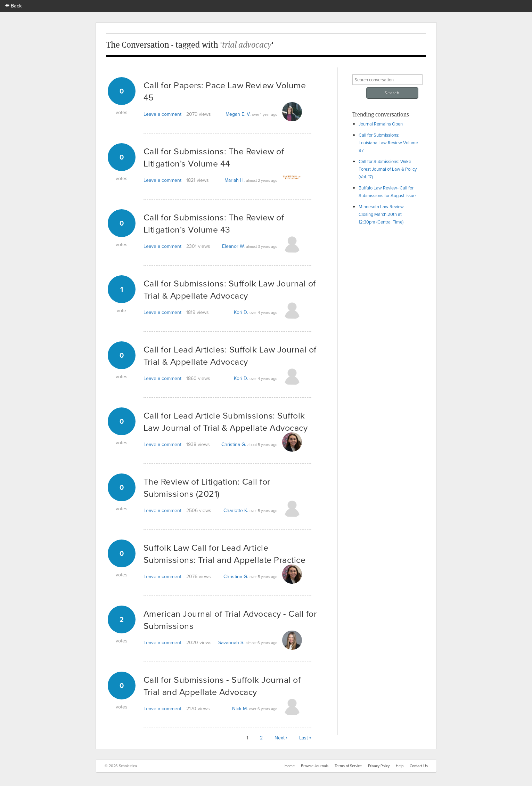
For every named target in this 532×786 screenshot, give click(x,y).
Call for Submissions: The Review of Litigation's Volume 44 (214, 157)
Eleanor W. (233, 246)
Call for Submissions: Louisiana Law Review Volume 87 (388, 143)
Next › (281, 738)
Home (290, 766)
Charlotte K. (236, 510)
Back (14, 5)
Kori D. (241, 312)
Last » (305, 738)
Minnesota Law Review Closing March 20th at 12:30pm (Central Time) (381, 214)
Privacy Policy (379, 766)
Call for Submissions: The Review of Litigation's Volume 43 (214, 223)
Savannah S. (231, 642)
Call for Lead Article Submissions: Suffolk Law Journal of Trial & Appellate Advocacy (226, 421)
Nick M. (240, 708)
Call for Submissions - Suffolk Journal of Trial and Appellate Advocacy (222, 686)
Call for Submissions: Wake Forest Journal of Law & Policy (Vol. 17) (388, 169)
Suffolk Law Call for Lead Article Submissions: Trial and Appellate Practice (225, 553)
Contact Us (419, 766)
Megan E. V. (238, 114)
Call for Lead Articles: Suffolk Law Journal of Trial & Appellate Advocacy (230, 355)
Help (400, 766)
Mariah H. (235, 180)
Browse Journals (315, 766)
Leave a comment (162, 114)
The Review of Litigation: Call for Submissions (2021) (207, 487)
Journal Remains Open (381, 124)
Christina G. (234, 444)
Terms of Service (348, 766)
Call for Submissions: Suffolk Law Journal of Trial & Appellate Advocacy (230, 289)
